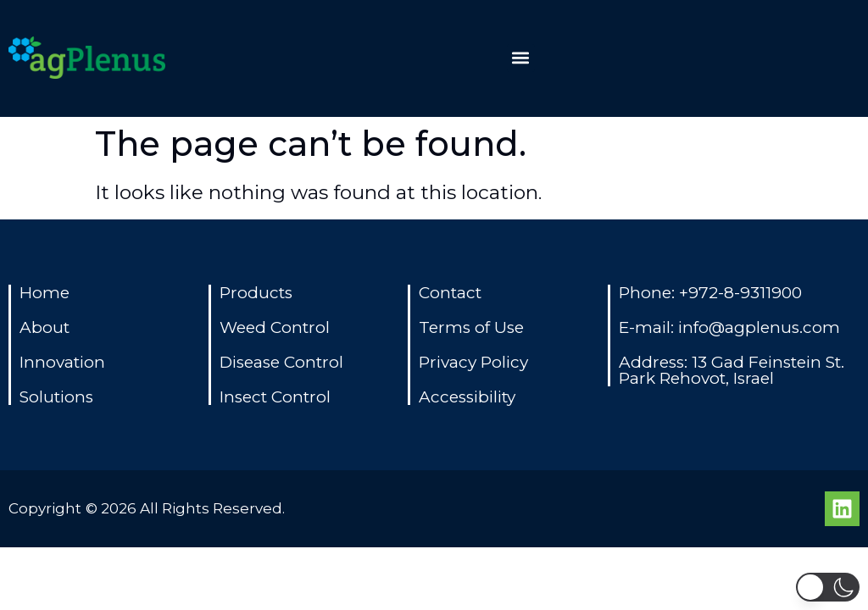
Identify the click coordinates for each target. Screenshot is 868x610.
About (45, 327)
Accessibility (467, 397)
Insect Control (275, 397)
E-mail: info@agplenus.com (729, 327)
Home (45, 293)
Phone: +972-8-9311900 (710, 293)
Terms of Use (471, 327)
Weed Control (275, 327)
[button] (521, 58)
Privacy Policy (473, 362)
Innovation (62, 362)
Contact (450, 293)
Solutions (56, 397)
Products (256, 293)
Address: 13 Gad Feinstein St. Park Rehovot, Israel (732, 370)
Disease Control (281, 362)
